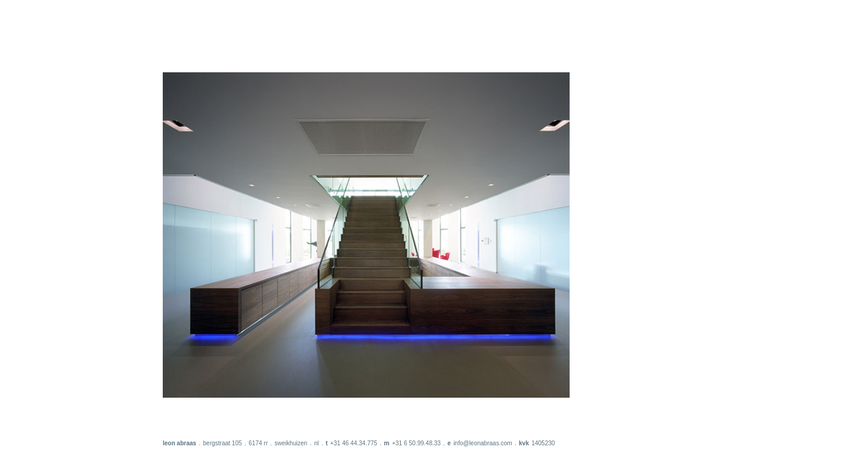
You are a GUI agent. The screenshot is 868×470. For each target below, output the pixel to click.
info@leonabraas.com (483, 443)
